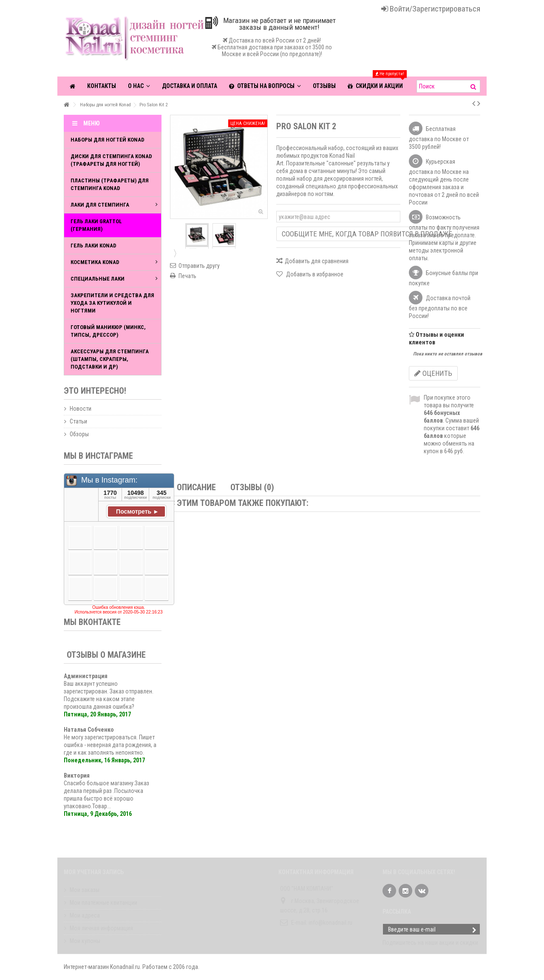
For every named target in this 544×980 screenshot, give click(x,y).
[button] (265, 86)
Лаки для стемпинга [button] (114, 205)
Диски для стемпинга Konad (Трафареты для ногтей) (111, 160)
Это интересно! (95, 391)
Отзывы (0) (252, 487)
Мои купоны (85, 941)
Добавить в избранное (314, 274)
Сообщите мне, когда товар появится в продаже (367, 234)
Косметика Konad (114, 262)
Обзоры (79, 434)
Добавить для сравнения (317, 261)
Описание (196, 487)
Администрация (86, 676)
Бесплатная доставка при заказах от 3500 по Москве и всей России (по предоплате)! (272, 51)
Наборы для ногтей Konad (108, 140)
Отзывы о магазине (106, 655)
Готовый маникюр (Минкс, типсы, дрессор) (108, 331)
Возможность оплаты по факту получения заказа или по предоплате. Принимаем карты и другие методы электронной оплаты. (444, 238)
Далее (174, 253)
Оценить (433, 373)
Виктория (77, 775)
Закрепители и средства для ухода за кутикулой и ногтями (112, 303)
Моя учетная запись (94, 872)
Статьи (78, 421)
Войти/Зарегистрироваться (431, 9)
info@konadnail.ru (330, 923)
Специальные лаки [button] (114, 279)
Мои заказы (85, 890)
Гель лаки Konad (93, 246)
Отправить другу (199, 266)
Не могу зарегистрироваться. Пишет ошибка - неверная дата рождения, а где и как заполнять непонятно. (110, 745)
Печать (187, 276)
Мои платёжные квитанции (103, 903)
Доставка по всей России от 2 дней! (275, 40)
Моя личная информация (101, 928)
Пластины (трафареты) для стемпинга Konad (110, 184)
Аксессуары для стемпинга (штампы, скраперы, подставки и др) (110, 359)
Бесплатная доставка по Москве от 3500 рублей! (439, 138)
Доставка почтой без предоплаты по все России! (440, 307)
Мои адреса (85, 915)
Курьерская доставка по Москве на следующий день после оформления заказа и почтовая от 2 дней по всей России (444, 182)
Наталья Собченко (89, 730)
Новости (81, 409)
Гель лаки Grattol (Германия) (96, 225)
